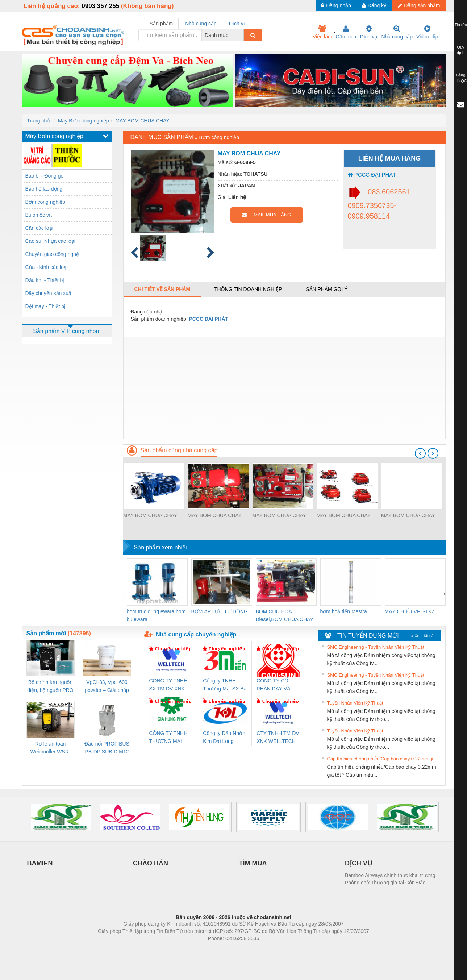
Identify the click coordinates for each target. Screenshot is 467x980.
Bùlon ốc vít (39, 215)
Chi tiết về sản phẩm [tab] (162, 289)
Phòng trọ (187, 949)
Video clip (427, 32)
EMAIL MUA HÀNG (266, 215)
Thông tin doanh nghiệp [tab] (248, 289)
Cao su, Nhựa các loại (50, 241)
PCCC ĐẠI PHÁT (372, 175)
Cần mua (346, 32)
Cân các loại (39, 228)
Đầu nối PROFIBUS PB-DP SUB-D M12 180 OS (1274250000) (107, 748)
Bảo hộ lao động (44, 189)
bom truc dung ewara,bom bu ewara (156, 615)
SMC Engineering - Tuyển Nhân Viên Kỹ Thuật (376, 647)
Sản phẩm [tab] (161, 24)
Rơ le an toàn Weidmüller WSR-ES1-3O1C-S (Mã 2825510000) (51, 748)
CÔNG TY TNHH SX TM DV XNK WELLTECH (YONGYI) (168, 685)
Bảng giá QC (460, 78)
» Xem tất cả (422, 636)
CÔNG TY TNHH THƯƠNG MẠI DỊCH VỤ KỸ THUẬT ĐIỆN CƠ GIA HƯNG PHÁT (169, 738)
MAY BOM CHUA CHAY (142, 121)
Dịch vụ (369, 32)
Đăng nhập (336, 5)
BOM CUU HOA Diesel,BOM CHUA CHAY (285, 615)
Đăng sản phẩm (419, 5)
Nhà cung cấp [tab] (201, 24)
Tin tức (461, 25)
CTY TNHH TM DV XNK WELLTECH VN (278, 738)
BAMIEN (40, 863)
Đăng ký (374, 5)
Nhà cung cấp (397, 32)
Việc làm (322, 32)
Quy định (461, 50)
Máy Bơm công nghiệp (84, 121)
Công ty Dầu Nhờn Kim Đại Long (224, 737)
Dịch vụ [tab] (238, 24)
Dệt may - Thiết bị (46, 306)
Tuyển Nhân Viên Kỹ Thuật (355, 703)
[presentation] (420, 453)
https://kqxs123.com (268, 949)
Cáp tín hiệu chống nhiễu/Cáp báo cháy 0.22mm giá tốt (383, 759)
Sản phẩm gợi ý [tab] (327, 289)
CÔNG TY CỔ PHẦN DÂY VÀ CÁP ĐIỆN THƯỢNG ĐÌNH (275, 685)
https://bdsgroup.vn (224, 949)
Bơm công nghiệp (45, 202)
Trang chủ (39, 121)
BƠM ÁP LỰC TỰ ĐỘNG (220, 611)
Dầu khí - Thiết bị (45, 280)
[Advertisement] (284, 388)
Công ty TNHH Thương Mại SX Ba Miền (225, 685)
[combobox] (242, 35)
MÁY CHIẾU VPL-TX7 (410, 611)
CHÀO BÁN (151, 863)
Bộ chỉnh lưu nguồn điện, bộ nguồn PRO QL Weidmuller (50, 687)
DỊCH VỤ (358, 863)
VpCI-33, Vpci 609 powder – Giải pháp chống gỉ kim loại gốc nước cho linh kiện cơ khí (107, 687)
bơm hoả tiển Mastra (344, 611)
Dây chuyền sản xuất (49, 293)
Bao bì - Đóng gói (45, 176)
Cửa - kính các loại (47, 267)
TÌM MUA (253, 863)
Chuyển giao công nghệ (52, 254)
